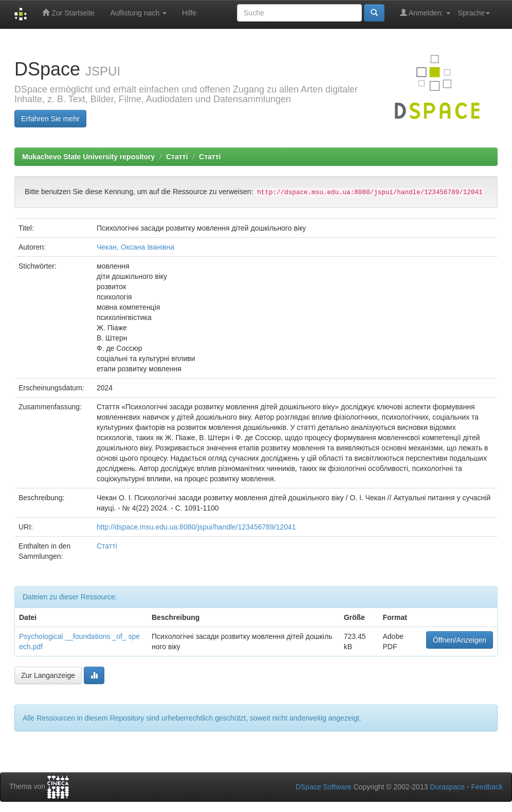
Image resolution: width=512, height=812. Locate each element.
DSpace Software (324, 787)
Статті (177, 157)
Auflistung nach (138, 13)
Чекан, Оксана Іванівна (135, 247)
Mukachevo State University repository (88, 157)
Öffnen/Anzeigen (460, 640)
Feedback (487, 787)
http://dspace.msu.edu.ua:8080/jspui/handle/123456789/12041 (196, 527)
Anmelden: (425, 13)
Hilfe (189, 13)
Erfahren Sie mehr (50, 119)
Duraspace (447, 787)
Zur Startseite (68, 13)
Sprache (474, 13)
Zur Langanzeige (48, 675)
